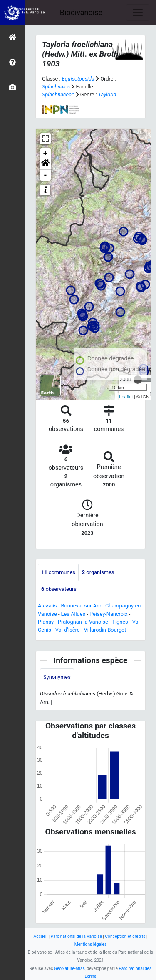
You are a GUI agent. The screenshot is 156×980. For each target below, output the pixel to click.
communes (58, 572)
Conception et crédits (125, 936)
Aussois (47, 606)
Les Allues (73, 614)
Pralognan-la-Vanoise (83, 622)
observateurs (59, 589)
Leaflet (126, 397)
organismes (98, 572)
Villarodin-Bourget (105, 630)
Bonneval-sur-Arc (81, 606)
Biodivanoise (81, 12)
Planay (46, 622)
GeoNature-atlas (69, 969)
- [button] (46, 175)
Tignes (120, 622)
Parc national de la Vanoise (76, 936)
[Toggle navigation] (138, 13)
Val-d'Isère (68, 630)
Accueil (41, 936)
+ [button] (46, 154)
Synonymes (57, 677)
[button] (45, 164)
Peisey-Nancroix (109, 614)
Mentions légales (91, 944)
